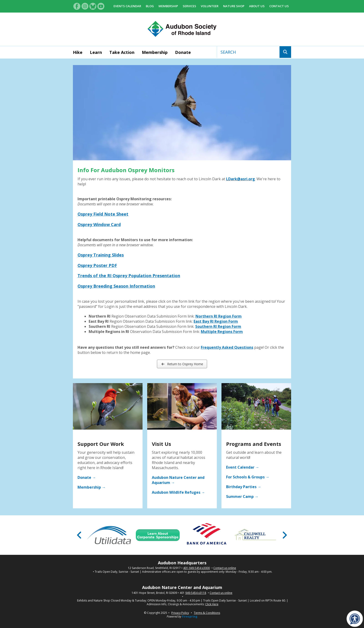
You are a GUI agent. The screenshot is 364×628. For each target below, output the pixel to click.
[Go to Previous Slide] (80, 535)
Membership (168, 6)
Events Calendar (127, 6)
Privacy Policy (180, 613)
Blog (150, 6)
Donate (183, 52)
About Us (257, 6)
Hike (78, 52)
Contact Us (279, 6)
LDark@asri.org (240, 179)
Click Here (212, 604)
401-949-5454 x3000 (197, 568)
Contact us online (225, 568)
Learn (96, 52)
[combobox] (248, 52)
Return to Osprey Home (182, 364)
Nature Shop (234, 6)
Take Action (122, 52)
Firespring (190, 616)
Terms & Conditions (207, 613)
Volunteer (210, 6)
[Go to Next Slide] (284, 535)
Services (189, 6)
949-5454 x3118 (196, 593)
